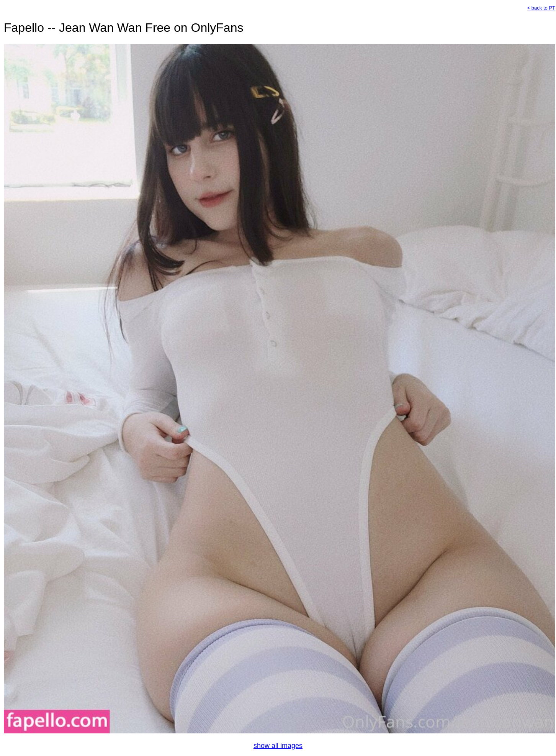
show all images (278, 746)
